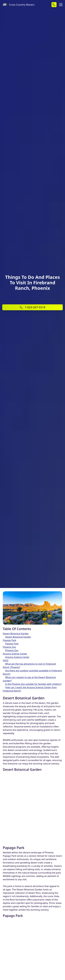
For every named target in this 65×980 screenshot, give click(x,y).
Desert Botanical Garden (16, 634)
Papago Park (10, 640)
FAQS (6, 660)
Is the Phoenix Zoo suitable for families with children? (33, 684)
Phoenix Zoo (9, 647)
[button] (61, 4)
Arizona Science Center (15, 654)
